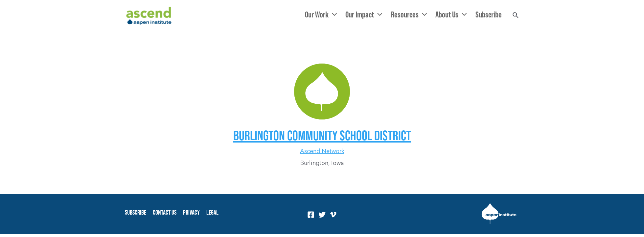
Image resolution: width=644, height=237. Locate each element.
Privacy (191, 212)
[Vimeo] (333, 215)
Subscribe (136, 212)
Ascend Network (322, 151)
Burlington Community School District (322, 135)
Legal (212, 212)
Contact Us (165, 212)
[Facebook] (311, 215)
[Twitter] (322, 215)
